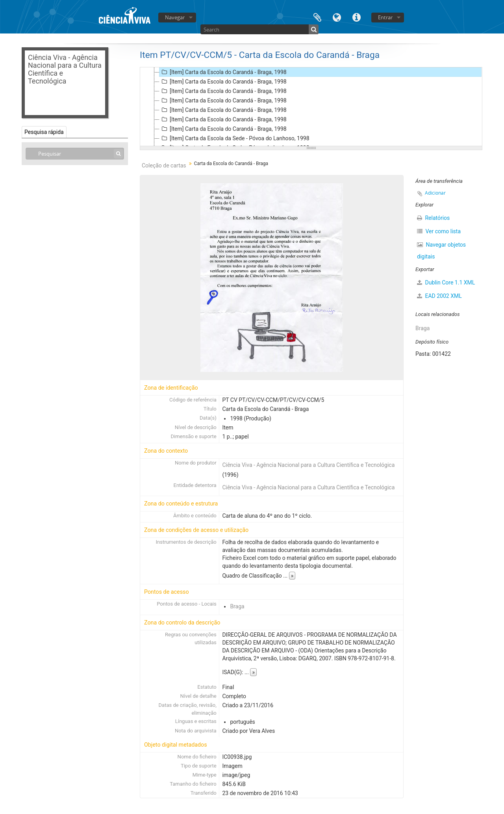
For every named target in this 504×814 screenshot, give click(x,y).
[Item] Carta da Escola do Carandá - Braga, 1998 (223, 72)
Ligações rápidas (357, 17)
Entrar (385, 17)
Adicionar (435, 193)
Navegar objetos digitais (441, 251)
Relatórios (433, 218)
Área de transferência (317, 17)
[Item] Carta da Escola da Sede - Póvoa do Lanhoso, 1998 (234, 138)
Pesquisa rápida (44, 132)
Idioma (337, 17)
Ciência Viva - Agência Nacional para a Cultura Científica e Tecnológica (308, 465)
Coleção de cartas (164, 165)
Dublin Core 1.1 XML (446, 282)
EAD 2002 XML (439, 296)
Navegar (175, 17)
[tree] (311, 107)
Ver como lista (439, 231)
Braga (237, 606)
